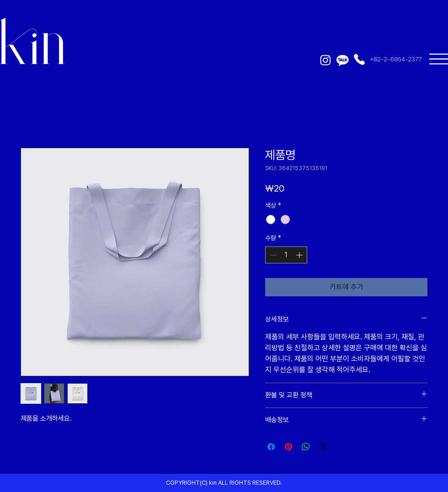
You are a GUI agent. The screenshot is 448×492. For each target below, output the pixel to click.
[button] (439, 59)
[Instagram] (325, 60)
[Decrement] (272, 255)
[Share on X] (323, 447)
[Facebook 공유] (271, 447)
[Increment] (300, 255)
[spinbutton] (286, 255)
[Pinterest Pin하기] (288, 447)
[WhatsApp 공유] (306, 447)
